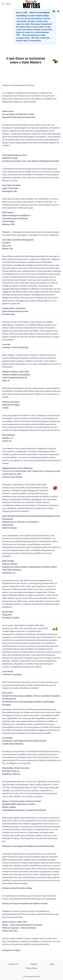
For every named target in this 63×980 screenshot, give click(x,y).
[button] (6, 4)
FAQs (52, 964)
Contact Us (13, 964)
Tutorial (34, 964)
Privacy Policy (31, 968)
